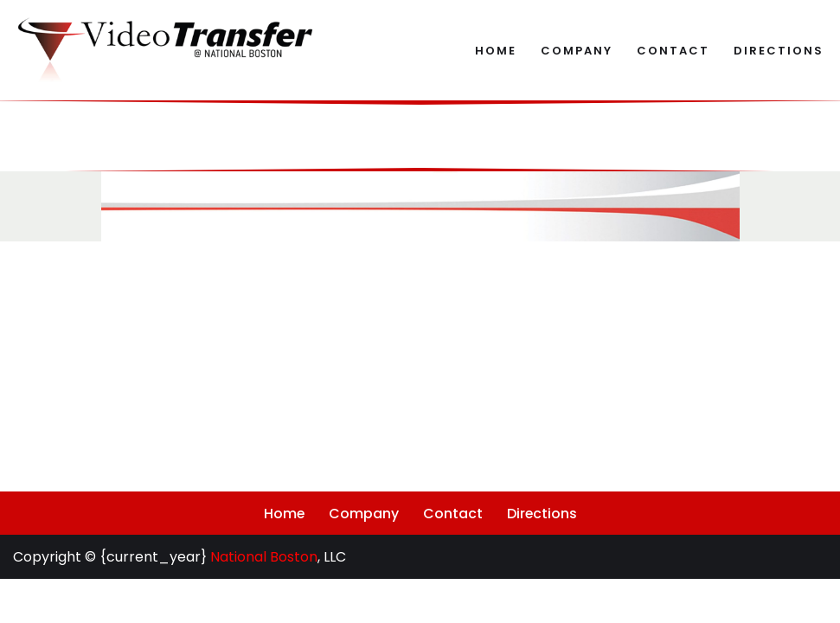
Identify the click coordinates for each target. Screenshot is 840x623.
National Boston (264, 601)
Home (496, 51)
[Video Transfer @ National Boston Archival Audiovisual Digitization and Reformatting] (164, 51)
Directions (779, 51)
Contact (673, 51)
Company (577, 51)
